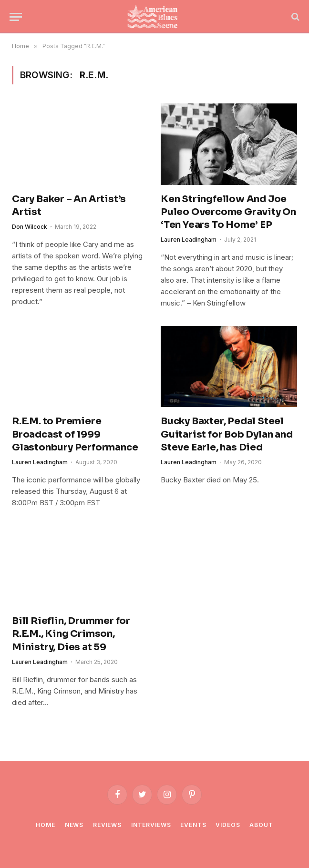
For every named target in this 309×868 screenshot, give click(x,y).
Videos (228, 825)
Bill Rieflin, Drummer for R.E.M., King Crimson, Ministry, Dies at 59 (71, 634)
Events (193, 825)
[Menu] (16, 17)
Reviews (107, 825)
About (261, 825)
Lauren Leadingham (189, 240)
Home (45, 825)
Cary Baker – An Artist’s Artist (69, 205)
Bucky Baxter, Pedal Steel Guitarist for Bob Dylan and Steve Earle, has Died (227, 434)
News (74, 825)
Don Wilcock (30, 227)
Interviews (151, 825)
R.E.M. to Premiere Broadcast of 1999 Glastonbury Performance (75, 434)
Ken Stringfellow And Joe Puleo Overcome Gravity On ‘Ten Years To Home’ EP (228, 212)
